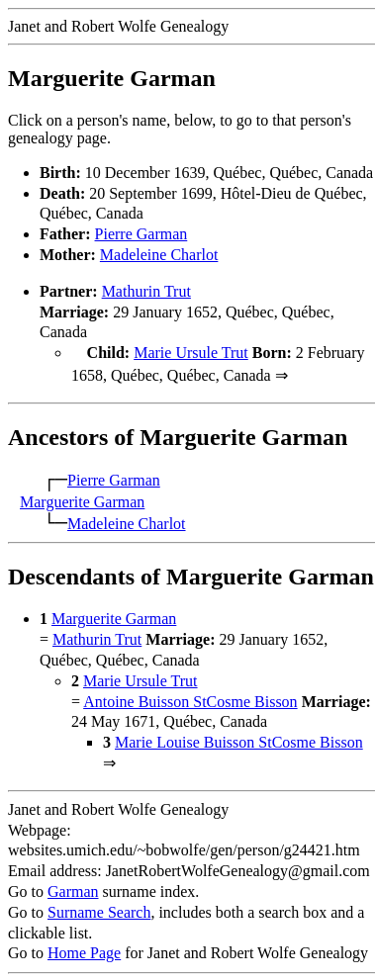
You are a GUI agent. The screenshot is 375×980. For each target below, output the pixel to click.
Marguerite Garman (82, 500)
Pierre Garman (141, 234)
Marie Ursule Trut (191, 353)
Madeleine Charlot (159, 255)
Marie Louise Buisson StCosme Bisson (239, 740)
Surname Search (99, 910)
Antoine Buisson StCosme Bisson (190, 700)
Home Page (84, 951)
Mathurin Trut (146, 291)
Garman (73, 890)
